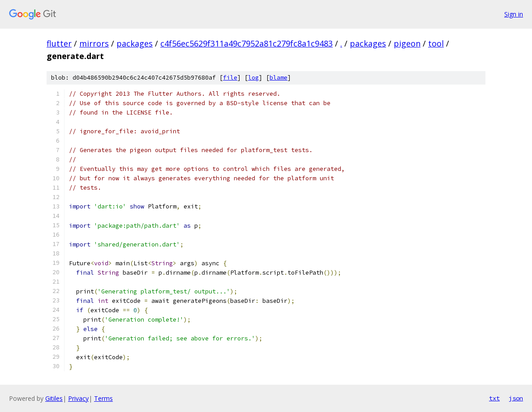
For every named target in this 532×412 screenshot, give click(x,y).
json (516, 398)
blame (279, 78)
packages (135, 43)
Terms (103, 398)
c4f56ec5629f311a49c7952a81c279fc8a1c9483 (247, 43)
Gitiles (54, 398)
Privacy (78, 398)
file (230, 78)
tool (436, 43)
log (253, 78)
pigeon (407, 43)
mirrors (94, 43)
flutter (59, 43)
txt (494, 398)
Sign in (514, 14)
